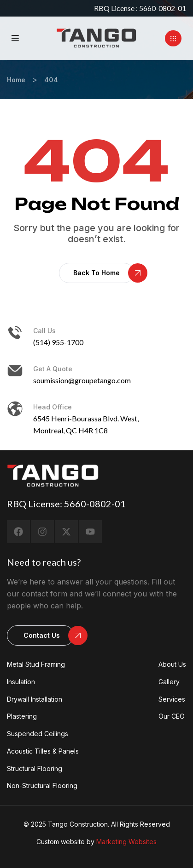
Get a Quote (53, 369)
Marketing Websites (126, 842)
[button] (173, 38)
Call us (44, 331)
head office (53, 407)
